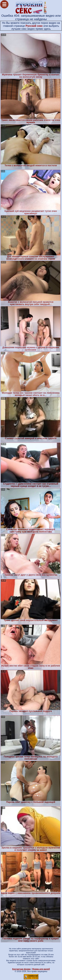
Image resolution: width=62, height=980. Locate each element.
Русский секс (34, 26)
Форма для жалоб (41, 969)
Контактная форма (21, 969)
